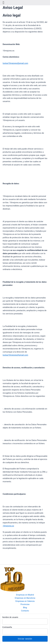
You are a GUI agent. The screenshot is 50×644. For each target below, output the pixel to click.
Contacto (25, 611)
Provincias (25, 604)
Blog (25, 608)
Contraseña (7, 627)
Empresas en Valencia (25, 601)
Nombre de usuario (10, 617)
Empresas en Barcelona (25, 598)
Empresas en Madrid (25, 595)
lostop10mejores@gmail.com (15, 63)
